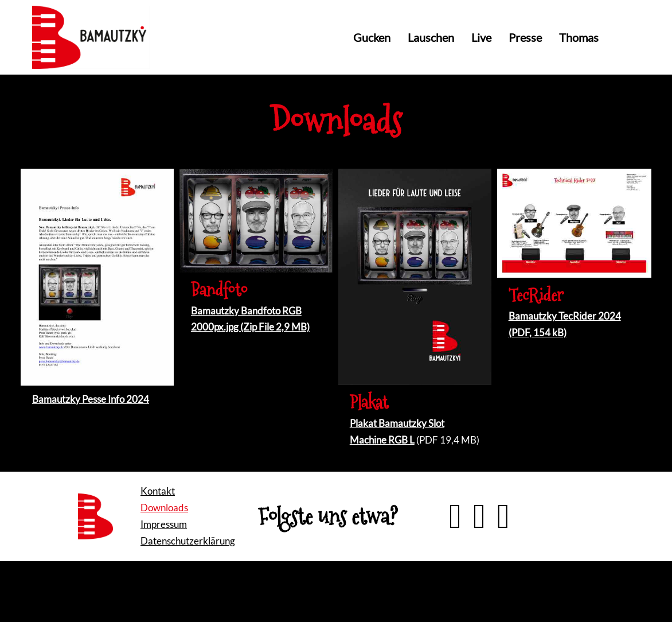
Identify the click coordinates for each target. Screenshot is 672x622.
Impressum (164, 524)
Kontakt (158, 491)
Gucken (372, 37)
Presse (525, 37)
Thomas (579, 37)
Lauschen (431, 37)
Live (481, 37)
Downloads (164, 508)
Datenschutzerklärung (188, 541)
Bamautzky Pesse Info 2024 (91, 399)
